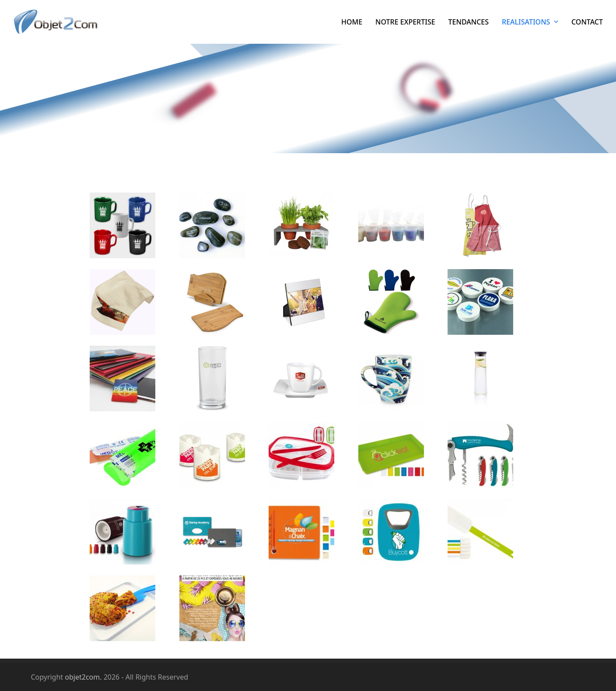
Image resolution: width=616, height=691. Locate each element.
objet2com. (83, 677)
